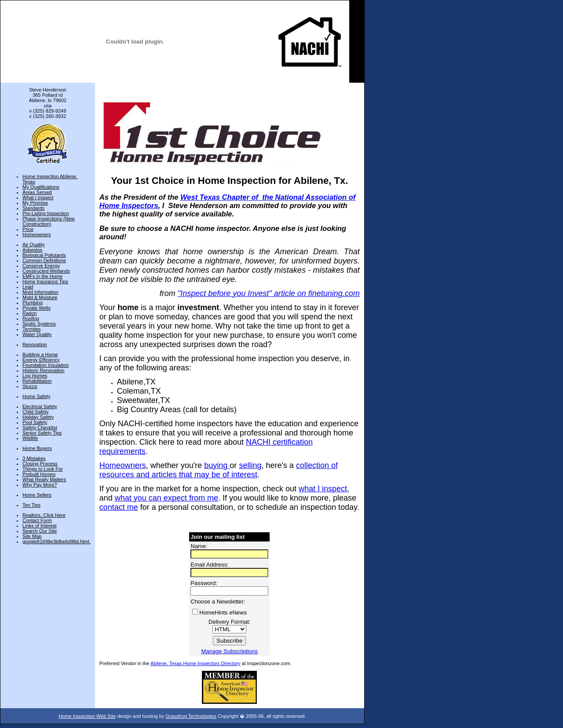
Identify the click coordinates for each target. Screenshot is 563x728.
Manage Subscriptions (229, 651)
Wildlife (30, 438)
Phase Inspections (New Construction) (49, 221)
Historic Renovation (43, 370)
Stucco (30, 386)
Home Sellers (37, 495)
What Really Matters (44, 479)
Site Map (32, 536)
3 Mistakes (34, 458)
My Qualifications (41, 187)
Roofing (31, 318)
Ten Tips (31, 505)
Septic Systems (39, 324)
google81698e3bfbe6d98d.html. (57, 541)
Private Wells (37, 308)
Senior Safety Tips (42, 433)
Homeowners (37, 234)
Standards (33, 208)
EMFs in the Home (42, 276)
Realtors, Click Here (44, 515)
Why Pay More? (40, 485)
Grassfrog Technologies (191, 716)
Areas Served (37, 192)
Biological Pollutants (44, 255)
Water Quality (37, 334)
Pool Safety (35, 422)
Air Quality (34, 245)
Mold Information (40, 292)
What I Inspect (38, 198)
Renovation (35, 344)
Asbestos (32, 250)
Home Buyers (37, 448)
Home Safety (37, 396)
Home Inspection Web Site (87, 716)
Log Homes (35, 376)
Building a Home (40, 355)
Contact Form (37, 520)
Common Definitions (44, 260)
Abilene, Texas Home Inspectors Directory (196, 663)
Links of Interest (40, 526)
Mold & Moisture (40, 297)
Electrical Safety (40, 406)
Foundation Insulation (46, 365)
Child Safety (35, 412)
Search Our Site (40, 531)
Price (28, 229)
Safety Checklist (40, 428)
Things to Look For (43, 469)
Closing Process (40, 464)
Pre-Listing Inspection (46, 213)
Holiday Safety (38, 417)
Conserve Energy (41, 266)
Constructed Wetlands (46, 271)
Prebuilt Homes (39, 474)
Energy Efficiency (41, 360)
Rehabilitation (37, 381)
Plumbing (33, 303)
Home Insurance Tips (45, 282)
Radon (29, 313)
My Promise (35, 203)
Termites (32, 329)
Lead (28, 287)
